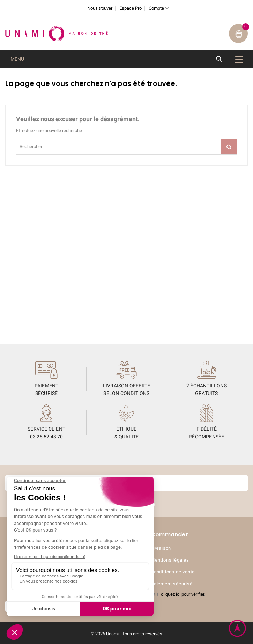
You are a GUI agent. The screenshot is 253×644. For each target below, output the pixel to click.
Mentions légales (170, 560)
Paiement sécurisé (172, 584)
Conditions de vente (173, 572)
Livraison (161, 548)
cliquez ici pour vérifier (183, 595)
